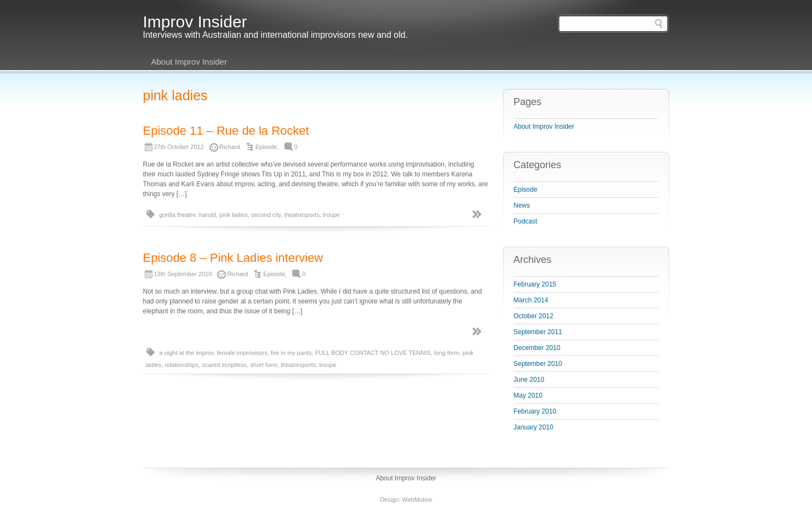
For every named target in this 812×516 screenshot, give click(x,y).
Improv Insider (195, 22)
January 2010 (534, 427)
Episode (266, 147)
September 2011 (538, 332)
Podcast (526, 221)
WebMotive (417, 500)
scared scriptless (224, 365)
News (522, 205)
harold (208, 215)
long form (447, 353)
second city (266, 215)
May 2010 (528, 395)
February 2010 (535, 411)
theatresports (302, 215)
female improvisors (242, 353)
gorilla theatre (178, 215)
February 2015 (535, 284)
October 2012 (534, 316)
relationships (181, 365)
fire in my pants (291, 353)
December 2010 (537, 348)
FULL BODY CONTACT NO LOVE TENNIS (373, 353)
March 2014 (531, 300)
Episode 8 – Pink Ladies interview (233, 258)
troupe (331, 215)
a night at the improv (187, 353)
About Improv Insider (189, 62)
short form (264, 365)
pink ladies (234, 215)
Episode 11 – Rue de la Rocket (226, 131)
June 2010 (529, 380)
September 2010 (538, 364)
